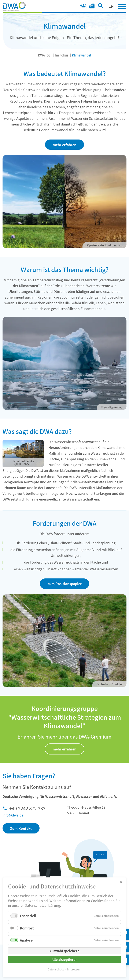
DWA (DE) (45, 55)
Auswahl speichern (64, 951)
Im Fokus (62, 55)
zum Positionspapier (65, 584)
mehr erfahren (64, 145)
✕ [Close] (121, 881)
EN (111, 6)
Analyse (26, 940)
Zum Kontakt (21, 828)
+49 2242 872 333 (27, 808)
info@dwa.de (13, 815)
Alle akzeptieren (65, 960)
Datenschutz (56, 969)
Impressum (74, 969)
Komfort (27, 928)
